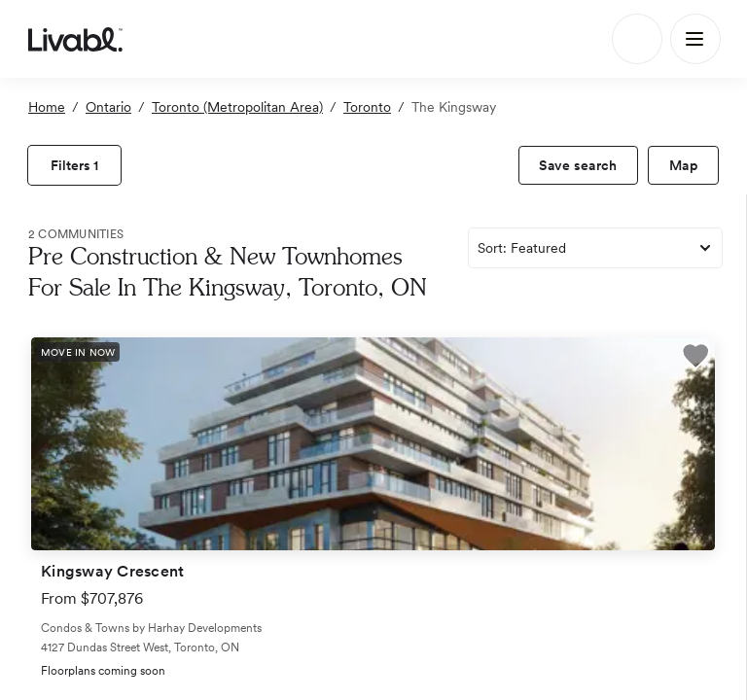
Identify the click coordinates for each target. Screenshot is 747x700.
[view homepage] (75, 39)
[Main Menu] (695, 39)
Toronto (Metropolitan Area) (237, 107)
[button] (695, 359)
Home (47, 107)
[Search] (637, 39)
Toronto (367, 107)
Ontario (108, 107)
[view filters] (74, 165)
